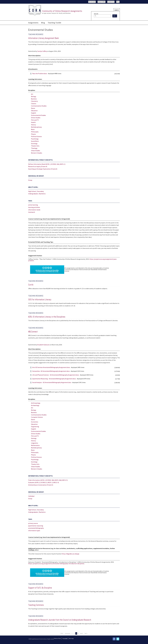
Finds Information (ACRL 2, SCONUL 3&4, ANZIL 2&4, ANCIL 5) (48, 480)
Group (30, 180)
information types (34, 531)
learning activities (34, 207)
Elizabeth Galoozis (43, 345)
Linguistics (35, 443)
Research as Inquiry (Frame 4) (38, 166)
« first (62, 633)
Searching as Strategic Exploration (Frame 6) (43, 169)
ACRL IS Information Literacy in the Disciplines (47, 317)
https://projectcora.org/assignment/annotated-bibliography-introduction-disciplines (56, 564)
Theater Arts (35, 146)
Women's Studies (37, 153)
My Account (92, 2)
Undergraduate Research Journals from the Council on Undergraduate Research (60, 620)
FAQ (118, 2)
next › (82, 633)
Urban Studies (36, 151)
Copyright (65, 638)
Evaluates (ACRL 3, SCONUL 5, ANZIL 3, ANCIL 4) (43, 482)
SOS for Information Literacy (40, 300)
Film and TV (35, 120)
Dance (33, 108)
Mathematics (35, 445)
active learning (33, 205)
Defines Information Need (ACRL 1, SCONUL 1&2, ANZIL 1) (47, 164)
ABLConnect (33, 332)
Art (32, 94)
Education (34, 111)
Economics (35, 422)
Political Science (36, 136)
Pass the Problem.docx (40, 73)
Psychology (35, 139)
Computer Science (37, 417)
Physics (33, 134)
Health (33, 122)
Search (117, 10)
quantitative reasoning (36, 526)
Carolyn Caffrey (42, 51)
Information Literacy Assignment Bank (43, 38)
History (33, 125)
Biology (34, 96)
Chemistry (34, 101)
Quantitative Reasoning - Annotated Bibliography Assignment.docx (54, 379)
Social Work (35, 141)
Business (34, 99)
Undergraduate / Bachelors (37, 194)
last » (86, 633)
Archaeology (35, 405)
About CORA (102, 2)
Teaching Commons (36, 605)
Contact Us (111, 2)
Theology (34, 148)
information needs (34, 210)
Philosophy (35, 132)
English (34, 113)
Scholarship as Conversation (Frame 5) (41, 485)
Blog (43, 23)
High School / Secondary (36, 191)
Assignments (33, 23)
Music (33, 129)
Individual (31, 496)
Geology (34, 438)
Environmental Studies (38, 115)
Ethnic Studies (36, 118)
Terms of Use (57, 638)
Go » (115, 16)
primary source (33, 523)
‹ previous (67, 633)
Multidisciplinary (36, 127)
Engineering (35, 427)
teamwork (32, 212)
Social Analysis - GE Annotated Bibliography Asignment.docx (52, 382)
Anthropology (36, 403)
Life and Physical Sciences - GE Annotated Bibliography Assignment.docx (56, 375)
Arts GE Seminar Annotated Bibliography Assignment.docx (51, 367)
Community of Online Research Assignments (62, 11)
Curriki (31, 285)
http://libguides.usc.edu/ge (71, 554)
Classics (34, 104)
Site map (71, 638)
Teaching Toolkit (54, 23)
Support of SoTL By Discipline (40, 588)
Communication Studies (39, 106)
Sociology (34, 143)
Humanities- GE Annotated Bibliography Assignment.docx (51, 371)
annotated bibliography (36, 528)
